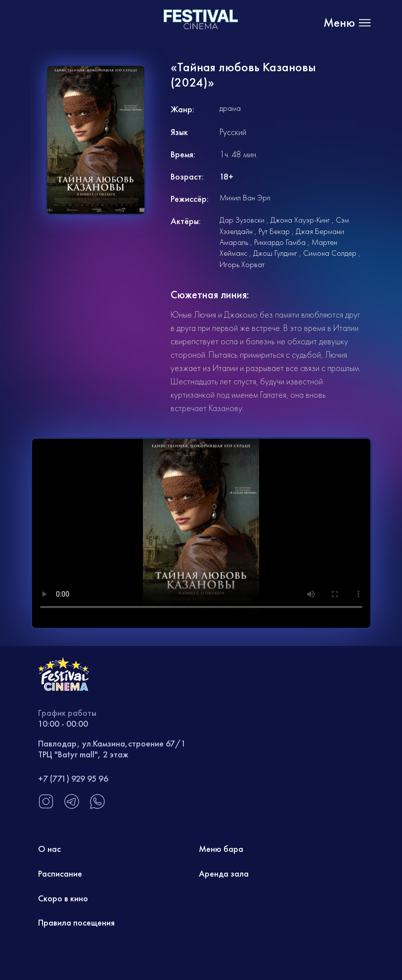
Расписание (60, 873)
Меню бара (221, 849)
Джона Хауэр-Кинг (300, 220)
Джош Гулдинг (275, 253)
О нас (49, 849)
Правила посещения (76, 922)
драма (230, 108)
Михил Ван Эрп (245, 198)
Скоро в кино (63, 898)
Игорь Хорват (242, 264)
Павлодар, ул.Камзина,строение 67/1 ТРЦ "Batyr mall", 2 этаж (112, 749)
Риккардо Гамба (280, 242)
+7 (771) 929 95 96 (73, 778)
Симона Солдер (330, 253)
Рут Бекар (274, 231)
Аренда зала (224, 873)
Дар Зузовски (242, 220)
